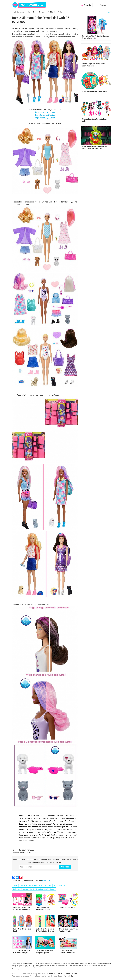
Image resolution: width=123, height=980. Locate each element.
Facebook (103, 5)
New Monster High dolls (18, 967)
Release (53, 889)
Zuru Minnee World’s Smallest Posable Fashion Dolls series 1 (96, 37)
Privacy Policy (69, 976)
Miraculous (28, 965)
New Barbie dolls (91, 965)
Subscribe (88, 5)
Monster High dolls (73, 965)
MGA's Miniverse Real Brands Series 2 (95, 91)
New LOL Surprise (105, 965)
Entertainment (19, 12)
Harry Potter (93, 963)
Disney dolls (45, 963)
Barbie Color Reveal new (20, 889)
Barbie (15, 885)
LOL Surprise (105, 963)
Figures (42, 12)
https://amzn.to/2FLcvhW (45, 118)
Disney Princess (52, 963)
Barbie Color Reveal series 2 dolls (22, 930)
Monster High (64, 965)
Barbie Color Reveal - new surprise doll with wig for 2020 (22, 908)
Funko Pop (87, 963)
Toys (35, 12)
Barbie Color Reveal (59, 885)
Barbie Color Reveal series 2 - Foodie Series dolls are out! (45, 930)
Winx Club (38, 967)
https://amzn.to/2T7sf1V (45, 112)
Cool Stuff (51, 12)
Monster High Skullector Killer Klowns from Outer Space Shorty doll (95, 148)
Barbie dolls (23, 885)
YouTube (74, 974)
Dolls (28, 12)
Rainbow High (29, 967)
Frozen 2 (81, 963)
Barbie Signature (30, 963)
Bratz (36, 963)
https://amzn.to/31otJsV (45, 115)
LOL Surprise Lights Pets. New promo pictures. (45, 952)
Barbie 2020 (33, 885)
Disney (39, 963)
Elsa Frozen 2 (75, 963)
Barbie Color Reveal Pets (68, 907)
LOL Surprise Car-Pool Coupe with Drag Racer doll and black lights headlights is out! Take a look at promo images (68, 952)
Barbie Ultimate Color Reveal (39, 889)
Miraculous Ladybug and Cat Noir (51, 965)
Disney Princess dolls (62, 963)
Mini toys (22, 965)
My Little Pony (82, 965)
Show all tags (16, 969)
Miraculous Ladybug (36, 965)
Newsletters (58, 974)
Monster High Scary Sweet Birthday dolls (94, 120)
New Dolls (48, 885)
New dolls (98, 965)
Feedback (49, 974)
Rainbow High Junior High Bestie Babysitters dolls (94, 65)
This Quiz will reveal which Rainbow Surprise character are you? (68, 930)
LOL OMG (99, 963)
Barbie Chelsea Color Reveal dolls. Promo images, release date (43, 908)
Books (60, 12)
